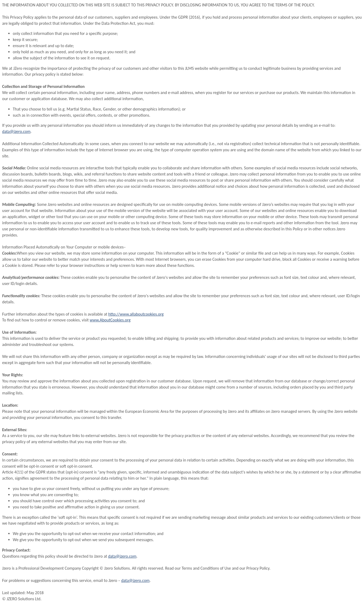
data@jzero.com (16, 131)
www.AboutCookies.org (110, 320)
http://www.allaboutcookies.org (136, 314)
